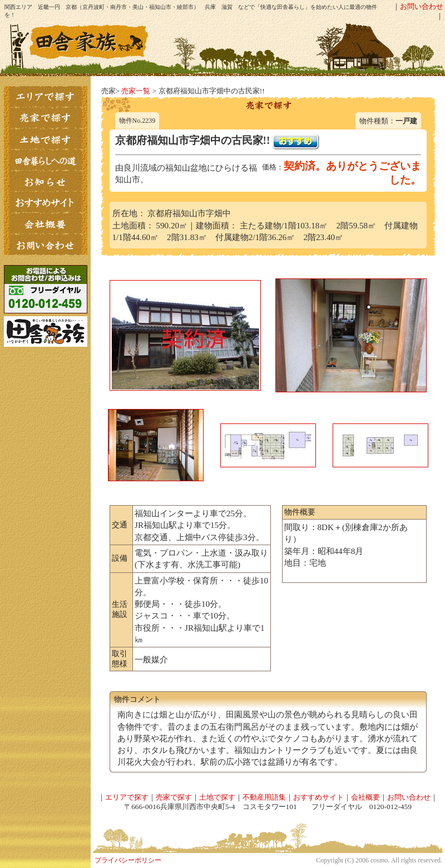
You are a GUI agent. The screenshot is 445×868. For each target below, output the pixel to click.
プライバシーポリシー (128, 860)
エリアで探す (127, 797)
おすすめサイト (318, 797)
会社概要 (365, 797)
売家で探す (174, 797)
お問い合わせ (422, 6)
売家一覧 (136, 91)
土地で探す (217, 797)
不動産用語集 (264, 797)
